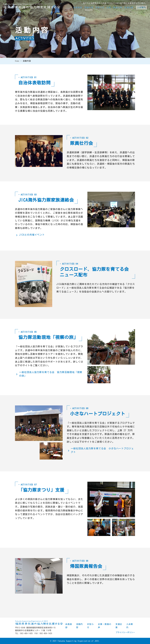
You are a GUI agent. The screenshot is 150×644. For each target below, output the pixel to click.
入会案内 (141, 8)
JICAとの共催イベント (32, 235)
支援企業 (129, 8)
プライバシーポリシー (125, 632)
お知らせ (100, 8)
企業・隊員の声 (114, 8)
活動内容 (89, 8)
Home (17, 61)
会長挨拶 (78, 8)
